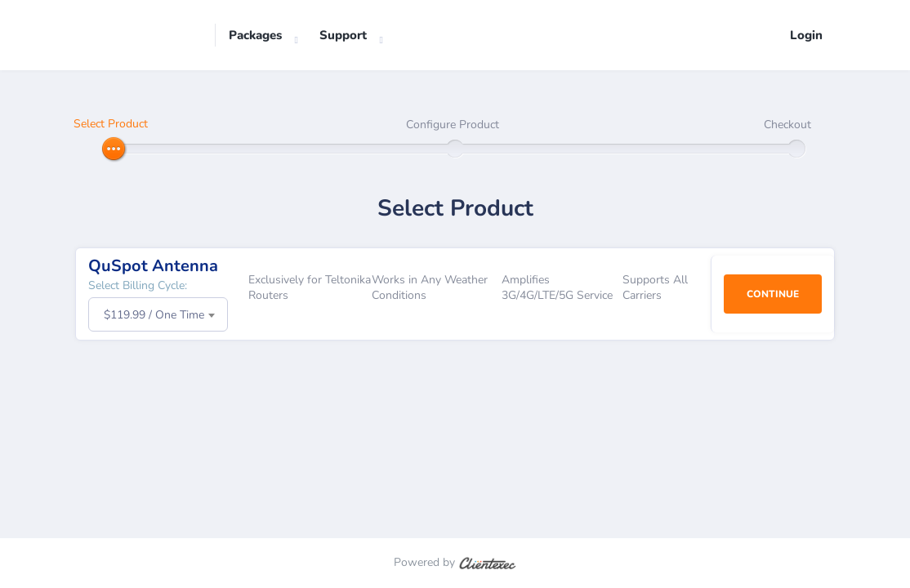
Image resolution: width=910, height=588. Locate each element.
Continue (773, 294)
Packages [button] (255, 35)
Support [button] (343, 35)
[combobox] (158, 314)
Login (806, 35)
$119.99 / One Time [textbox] (154, 315)
